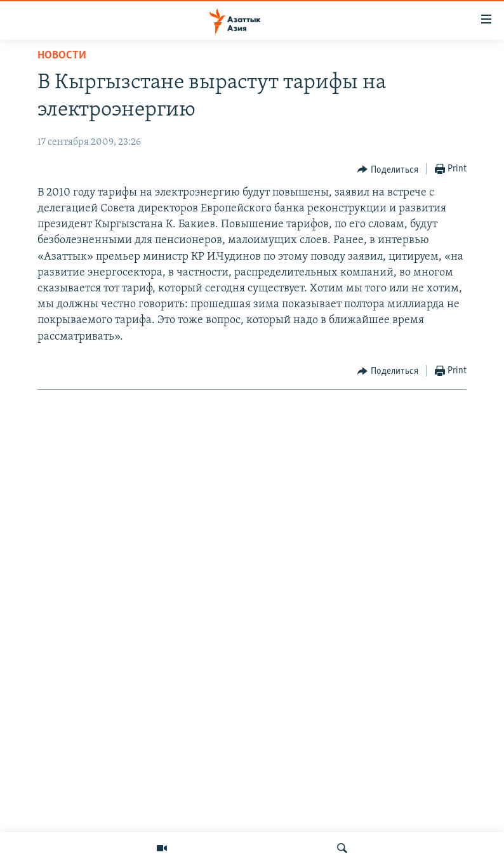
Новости (62, 56)
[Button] (388, 169)
